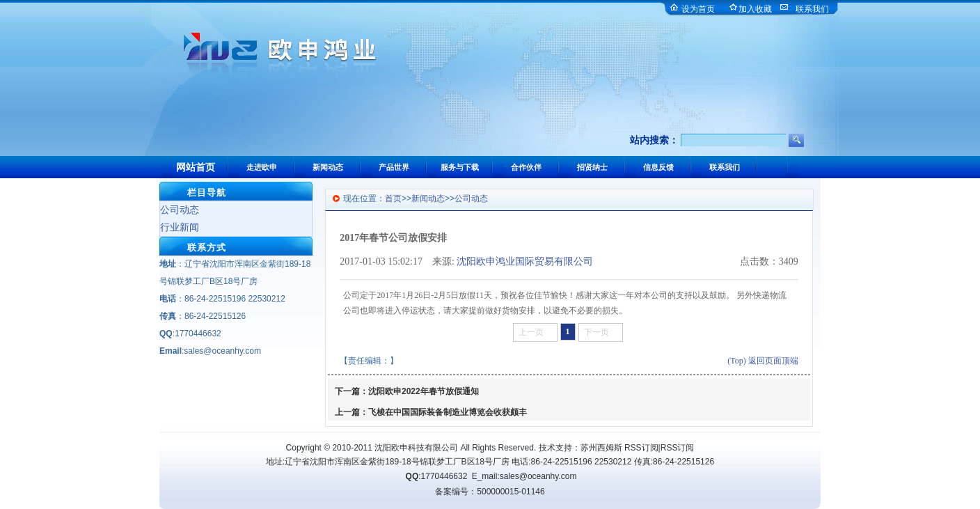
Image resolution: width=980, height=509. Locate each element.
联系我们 (812, 9)
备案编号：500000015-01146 (490, 492)
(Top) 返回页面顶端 (762, 361)
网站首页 (196, 167)
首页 (393, 198)
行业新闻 (180, 227)
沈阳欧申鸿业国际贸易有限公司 (525, 261)
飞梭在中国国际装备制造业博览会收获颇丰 (448, 412)
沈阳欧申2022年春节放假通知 (424, 391)
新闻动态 (428, 198)
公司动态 (180, 210)
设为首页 (698, 9)
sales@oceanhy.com (538, 476)
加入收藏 (755, 9)
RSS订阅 (641, 448)
